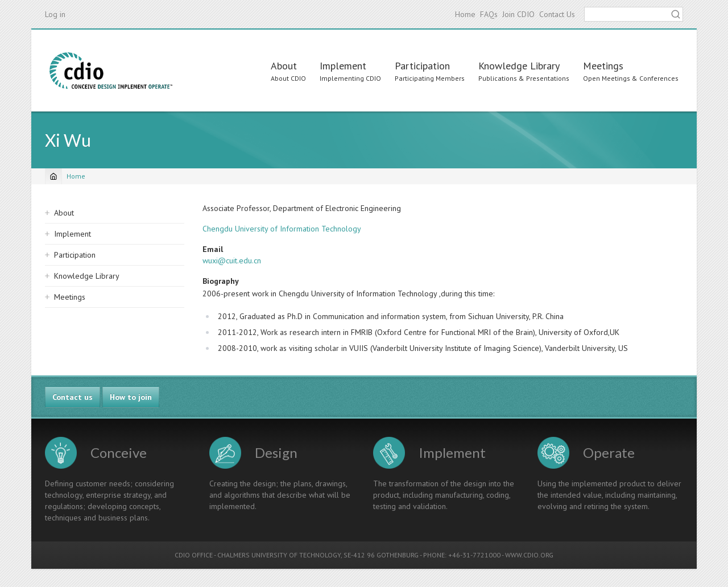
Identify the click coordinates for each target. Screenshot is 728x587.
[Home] (53, 176)
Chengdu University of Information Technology (282, 229)
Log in (55, 14)
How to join (131, 397)
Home (465, 14)
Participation (422, 66)
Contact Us (557, 14)
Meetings (603, 66)
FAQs (489, 14)
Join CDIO (518, 14)
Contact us (73, 397)
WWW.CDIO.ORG (529, 555)
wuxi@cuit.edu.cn (232, 261)
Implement (343, 66)
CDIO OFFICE (194, 555)
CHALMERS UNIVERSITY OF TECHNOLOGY (279, 555)
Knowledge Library (519, 66)
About (284, 66)
